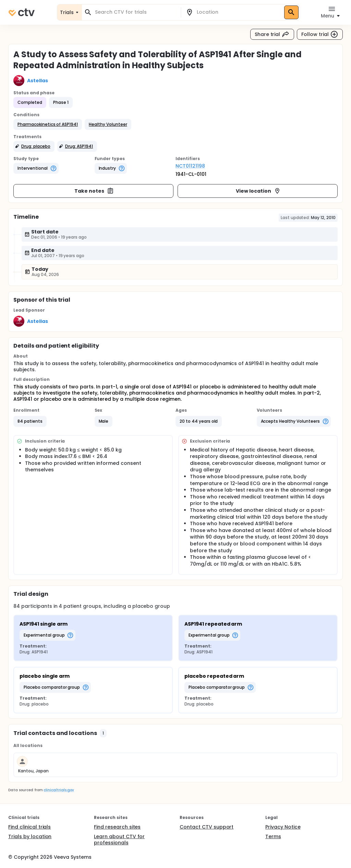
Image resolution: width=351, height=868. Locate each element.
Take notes (94, 191)
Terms (273, 836)
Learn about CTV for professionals (119, 840)
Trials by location (30, 836)
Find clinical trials (29, 827)
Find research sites (117, 827)
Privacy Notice (283, 827)
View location (258, 191)
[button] (48, 124)
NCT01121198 (190, 166)
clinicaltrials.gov (59, 790)
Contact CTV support (207, 827)
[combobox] (135, 12)
